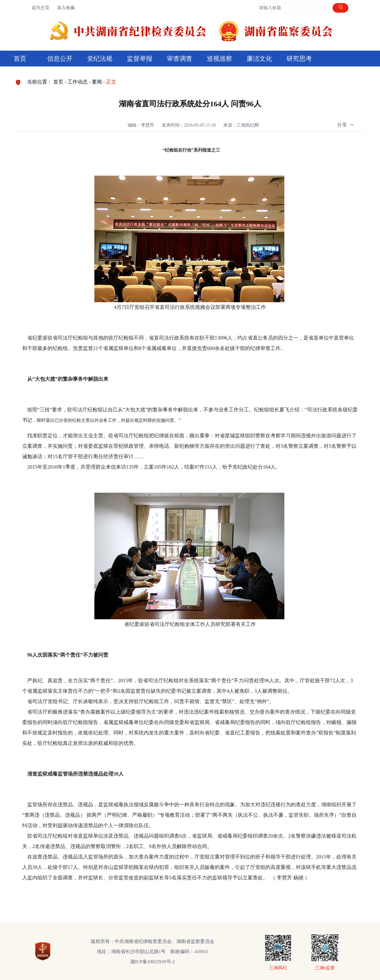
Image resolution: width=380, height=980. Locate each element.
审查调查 (180, 59)
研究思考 (299, 59)
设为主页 (41, 8)
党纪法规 (100, 59)
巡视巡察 (219, 59)
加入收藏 (66, 8)
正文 (111, 82)
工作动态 (78, 82)
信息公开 (60, 59)
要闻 (97, 82)
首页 (20, 59)
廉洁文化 (259, 59)
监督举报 (140, 59)
